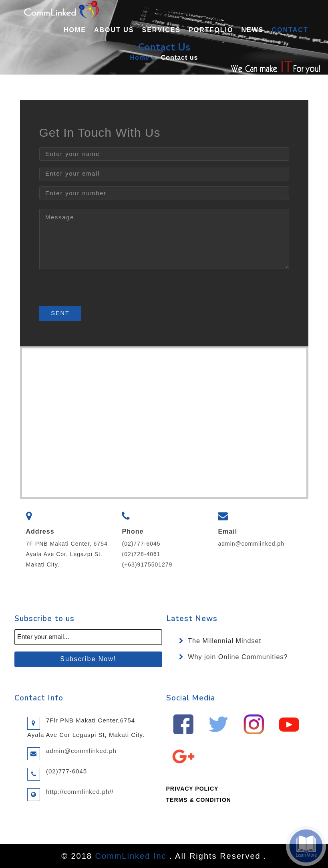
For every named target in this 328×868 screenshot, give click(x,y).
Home (75, 30)
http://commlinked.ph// (80, 792)
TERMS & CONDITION (199, 800)
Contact (290, 30)
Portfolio (211, 30)
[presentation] (100, 290)
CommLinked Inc (131, 856)
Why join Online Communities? (238, 657)
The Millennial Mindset (224, 641)
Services (162, 30)
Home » (143, 58)
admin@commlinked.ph (251, 544)
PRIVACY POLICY (192, 789)
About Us (114, 30)
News (252, 30)
